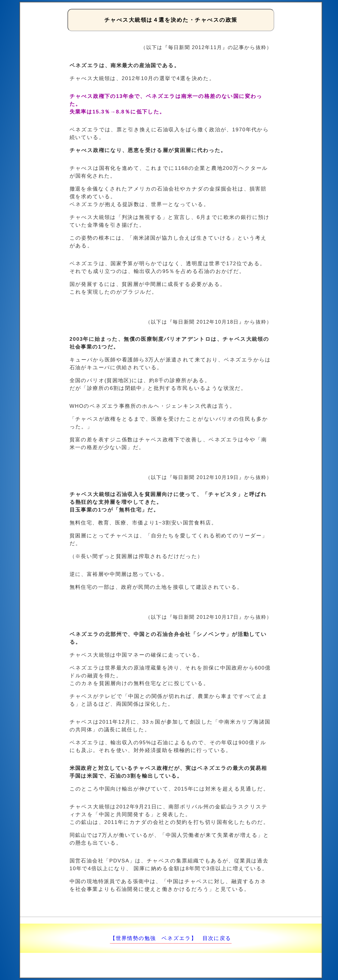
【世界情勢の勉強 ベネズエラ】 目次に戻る (171, 938)
